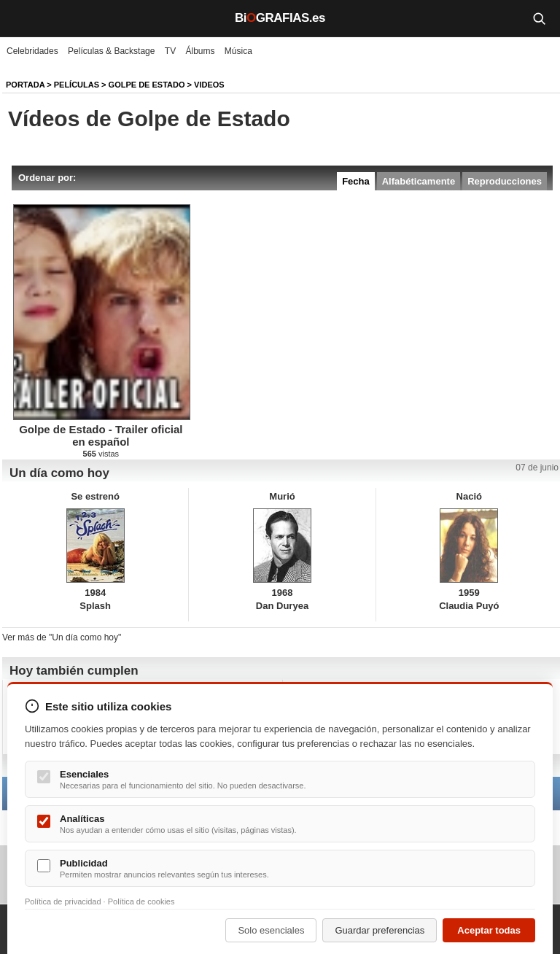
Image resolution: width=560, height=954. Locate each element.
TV (170, 51)
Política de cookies (141, 901)
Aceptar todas (489, 930)
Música (238, 51)
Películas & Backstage (111, 51)
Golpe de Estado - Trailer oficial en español (101, 435)
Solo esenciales (271, 930)
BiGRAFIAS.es (280, 18)
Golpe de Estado (147, 85)
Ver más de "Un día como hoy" (62, 637)
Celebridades (32, 51)
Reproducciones (505, 181)
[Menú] (22, 18)
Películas (77, 85)
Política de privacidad (63, 901)
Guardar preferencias (380, 930)
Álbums (201, 51)
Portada (25, 85)
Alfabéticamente (419, 181)
